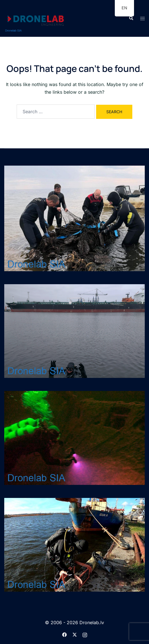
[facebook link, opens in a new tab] (64, 634)
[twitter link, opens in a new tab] (75, 634)
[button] (131, 18)
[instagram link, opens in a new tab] (85, 634)
